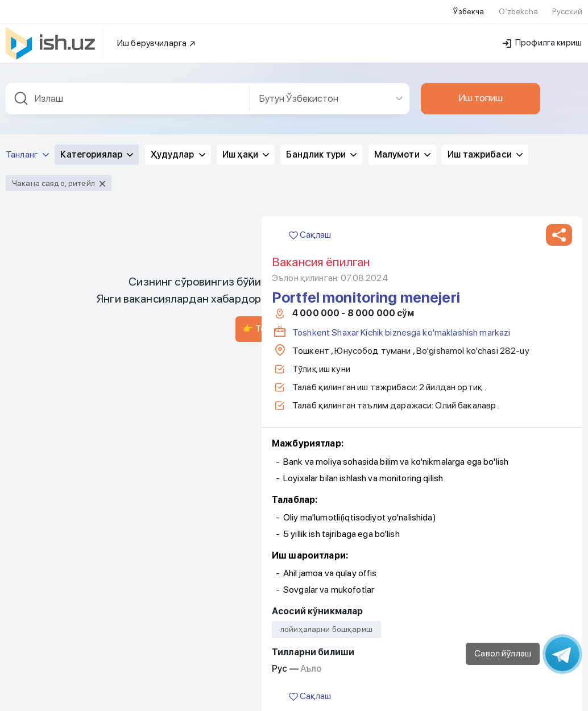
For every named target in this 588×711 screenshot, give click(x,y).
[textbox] (128, 49)
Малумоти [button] (402, 104)
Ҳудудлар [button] (178, 104)
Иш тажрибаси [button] (485, 104)
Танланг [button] (27, 104)
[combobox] (128, 49)
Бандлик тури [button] (321, 104)
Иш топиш (481, 48)
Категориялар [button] (97, 104)
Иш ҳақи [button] (246, 104)
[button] (559, 185)
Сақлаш (310, 185)
